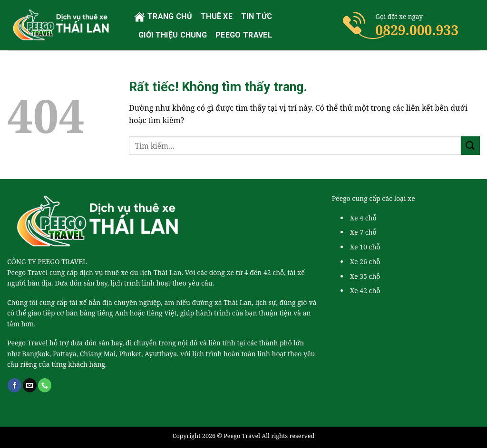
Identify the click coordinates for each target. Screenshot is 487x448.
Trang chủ (163, 17)
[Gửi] (470, 146)
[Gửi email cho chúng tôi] (30, 385)
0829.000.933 (417, 30)
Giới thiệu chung (173, 35)
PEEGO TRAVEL (244, 35)
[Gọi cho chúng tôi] (45, 385)
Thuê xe (217, 16)
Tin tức (257, 16)
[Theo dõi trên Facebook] (15, 385)
